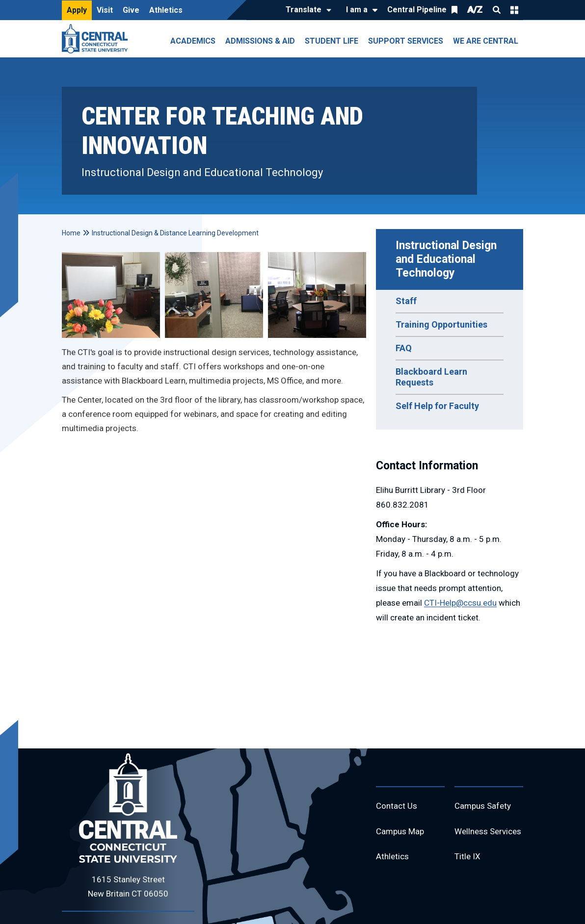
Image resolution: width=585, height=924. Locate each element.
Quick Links (514, 10)
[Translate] (306, 10)
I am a (357, 10)
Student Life (332, 41)
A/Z (475, 10)
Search (497, 10)
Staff (406, 301)
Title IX (468, 879)
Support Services (406, 41)
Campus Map (402, 833)
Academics (193, 41)
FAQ (404, 348)
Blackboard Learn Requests (431, 377)
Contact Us (398, 807)
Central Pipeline (417, 10)
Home (71, 233)
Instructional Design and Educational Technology (448, 259)
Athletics (166, 10)
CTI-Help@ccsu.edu (460, 603)
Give (131, 10)
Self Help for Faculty (437, 406)
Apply (77, 10)
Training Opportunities (441, 324)
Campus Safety (485, 807)
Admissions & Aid (260, 41)
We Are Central (486, 41)
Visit (105, 10)
